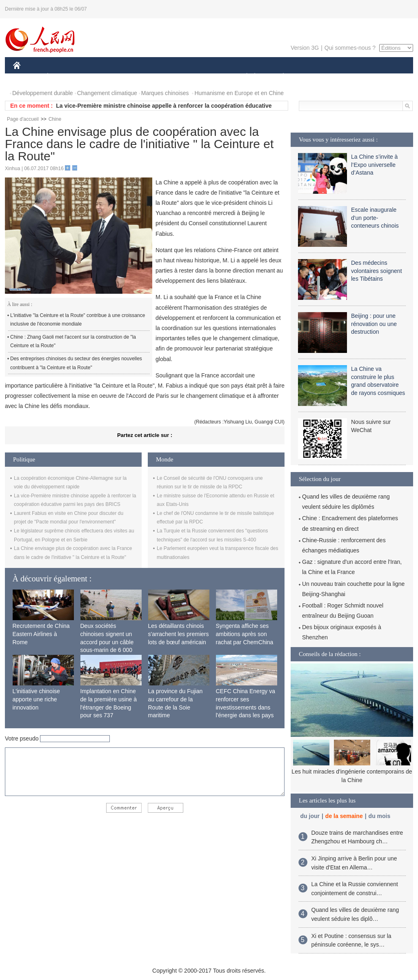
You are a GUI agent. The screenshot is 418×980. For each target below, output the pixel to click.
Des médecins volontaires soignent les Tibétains (377, 271)
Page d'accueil (23, 119)
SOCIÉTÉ (243, 77)
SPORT (312, 77)
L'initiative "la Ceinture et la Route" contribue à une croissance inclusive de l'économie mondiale (78, 320)
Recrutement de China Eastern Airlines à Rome (41, 634)
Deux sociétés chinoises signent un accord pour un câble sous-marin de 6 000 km (107, 642)
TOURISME (347, 77)
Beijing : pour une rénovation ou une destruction (374, 324)
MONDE (100, 77)
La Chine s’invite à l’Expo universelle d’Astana (374, 165)
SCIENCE (170, 77)
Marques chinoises (165, 93)
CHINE (27, 77)
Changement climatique (107, 93)
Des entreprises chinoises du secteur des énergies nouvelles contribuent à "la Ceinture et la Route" (76, 363)
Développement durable (43, 93)
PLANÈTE (279, 77)
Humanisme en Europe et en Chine (239, 93)
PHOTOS (384, 77)
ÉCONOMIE (62, 77)
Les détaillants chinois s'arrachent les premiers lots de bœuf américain (179, 634)
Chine (55, 119)
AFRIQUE (134, 77)
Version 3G (305, 48)
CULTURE (207, 77)
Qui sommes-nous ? (350, 48)
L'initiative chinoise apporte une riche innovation (36, 699)
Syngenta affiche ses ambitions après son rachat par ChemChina (245, 634)
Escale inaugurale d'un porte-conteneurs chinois (375, 218)
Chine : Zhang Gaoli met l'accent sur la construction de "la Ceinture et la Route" (73, 341)
